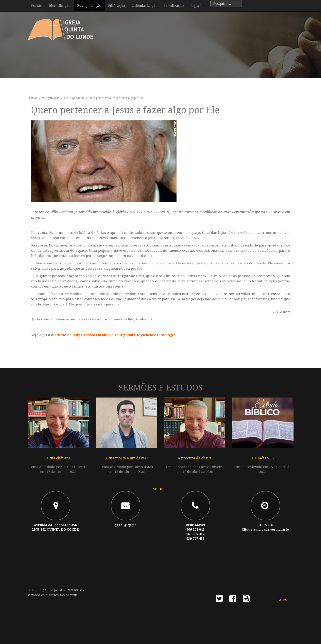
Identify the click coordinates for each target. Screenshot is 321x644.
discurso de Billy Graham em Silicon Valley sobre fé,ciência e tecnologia (113, 335)
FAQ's (282, 600)
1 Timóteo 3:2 (263, 458)
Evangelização (89, 6)
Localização (174, 6)
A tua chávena (58, 458)
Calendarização (145, 6)
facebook (233, 600)
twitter (219, 600)
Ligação (197, 6)
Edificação (117, 6)
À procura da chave (195, 458)
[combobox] (226, 4)
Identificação (60, 6)
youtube (246, 600)
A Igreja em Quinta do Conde (66, 590)
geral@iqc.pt (125, 525)
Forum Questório (73, 98)
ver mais (161, 489)
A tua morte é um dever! (127, 458)
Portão (37, 6)
